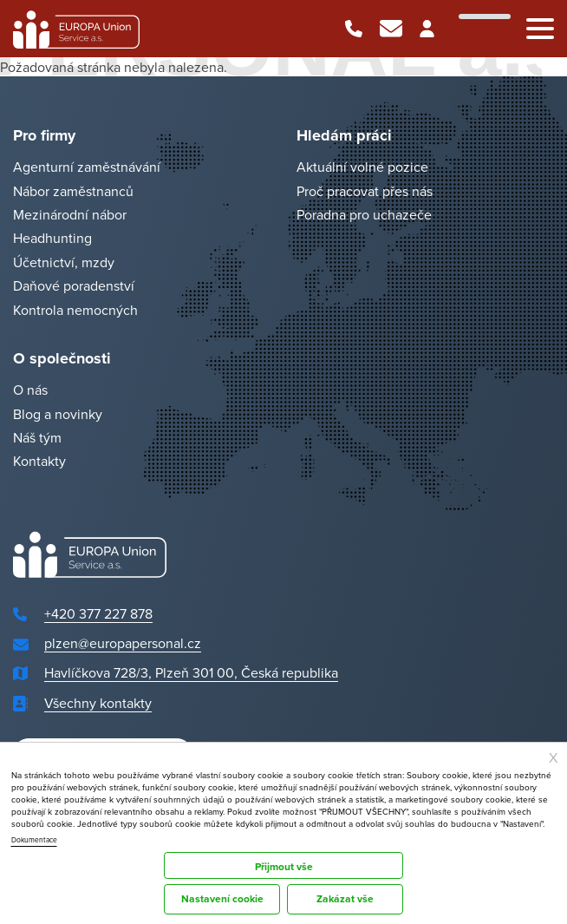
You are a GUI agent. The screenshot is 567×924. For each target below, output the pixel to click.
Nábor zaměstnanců (73, 191)
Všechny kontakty (98, 703)
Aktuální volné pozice (362, 167)
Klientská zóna (428, 29)
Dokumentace (34, 840)
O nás (30, 390)
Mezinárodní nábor (70, 214)
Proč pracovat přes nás (365, 191)
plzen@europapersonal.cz (391, 29)
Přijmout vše (284, 866)
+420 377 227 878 (354, 29)
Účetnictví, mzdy (64, 262)
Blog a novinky (58, 414)
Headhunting (52, 239)
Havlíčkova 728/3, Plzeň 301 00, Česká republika (191, 673)
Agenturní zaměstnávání (87, 167)
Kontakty (39, 462)
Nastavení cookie (222, 898)
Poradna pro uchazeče (364, 214)
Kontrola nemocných (75, 310)
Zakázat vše (345, 898)
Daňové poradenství (74, 286)
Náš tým (37, 437)
